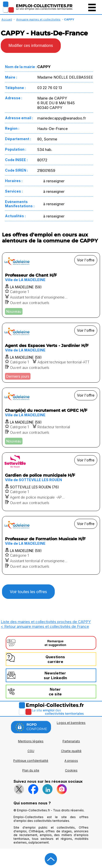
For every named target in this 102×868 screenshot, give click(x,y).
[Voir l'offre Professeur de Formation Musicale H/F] (51, 545)
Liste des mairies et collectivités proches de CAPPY (46, 622)
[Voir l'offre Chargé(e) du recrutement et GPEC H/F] (51, 418)
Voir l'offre (86, 260)
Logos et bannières (71, 723)
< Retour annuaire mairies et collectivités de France (45, 626)
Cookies (71, 770)
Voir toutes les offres (28, 592)
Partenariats (71, 741)
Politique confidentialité (31, 761)
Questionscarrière (55, 659)
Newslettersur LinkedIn (55, 675)
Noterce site (55, 692)
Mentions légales (31, 741)
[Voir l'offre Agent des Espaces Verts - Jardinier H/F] (51, 353)
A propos (71, 761)
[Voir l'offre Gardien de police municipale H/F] (51, 482)
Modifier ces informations (31, 46)
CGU (31, 751)
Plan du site (31, 770)
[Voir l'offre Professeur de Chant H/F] (51, 285)
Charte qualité (71, 751)
